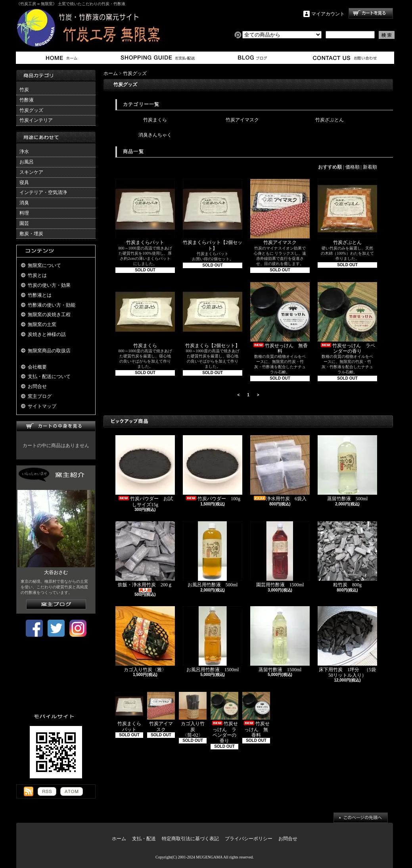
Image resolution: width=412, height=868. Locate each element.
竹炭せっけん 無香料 (280, 318)
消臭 (24, 203)
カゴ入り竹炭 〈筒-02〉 (193, 715)
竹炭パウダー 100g (213, 468)
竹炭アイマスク (242, 120)
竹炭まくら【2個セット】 (213, 315)
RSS (47, 791)
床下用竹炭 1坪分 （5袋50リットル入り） (347, 642)
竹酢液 (27, 100)
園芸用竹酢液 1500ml (280, 554)
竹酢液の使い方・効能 (52, 305)
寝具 (24, 182)
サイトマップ (42, 406)
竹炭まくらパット (145, 212)
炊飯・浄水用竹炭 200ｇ (145, 557)
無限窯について (44, 265)
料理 (24, 213)
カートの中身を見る (56, 426)
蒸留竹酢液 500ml (347, 468)
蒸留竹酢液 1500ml (280, 639)
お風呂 (27, 162)
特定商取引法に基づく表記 (190, 839)
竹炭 (24, 90)
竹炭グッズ (31, 110)
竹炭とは (37, 275)
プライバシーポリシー (249, 839)
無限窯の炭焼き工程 (49, 315)
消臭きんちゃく (155, 135)
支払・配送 (144, 839)
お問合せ (345, 58)
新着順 (370, 167)
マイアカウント (328, 14)
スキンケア (31, 172)
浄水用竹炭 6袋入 (281, 468)
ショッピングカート (371, 13)
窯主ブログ (251, 58)
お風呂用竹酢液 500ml (213, 554)
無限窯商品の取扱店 (49, 351)
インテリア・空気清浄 (43, 192)
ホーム (63, 58)
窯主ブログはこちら (56, 604)
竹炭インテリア (36, 120)
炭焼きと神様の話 (47, 334)
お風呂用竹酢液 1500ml (213, 639)
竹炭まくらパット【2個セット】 (213, 215)
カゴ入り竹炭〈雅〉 (145, 639)
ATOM (72, 791)
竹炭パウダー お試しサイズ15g (145, 471)
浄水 (24, 152)
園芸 (24, 223)
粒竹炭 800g (347, 554)
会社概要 (37, 367)
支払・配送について (157, 58)
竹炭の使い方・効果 (49, 285)
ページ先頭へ (361, 818)
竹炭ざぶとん (330, 120)
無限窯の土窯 (42, 325)
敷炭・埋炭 (31, 234)
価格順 (353, 167)
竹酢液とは (40, 295)
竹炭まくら (155, 120)
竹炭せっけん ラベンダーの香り (347, 318)
